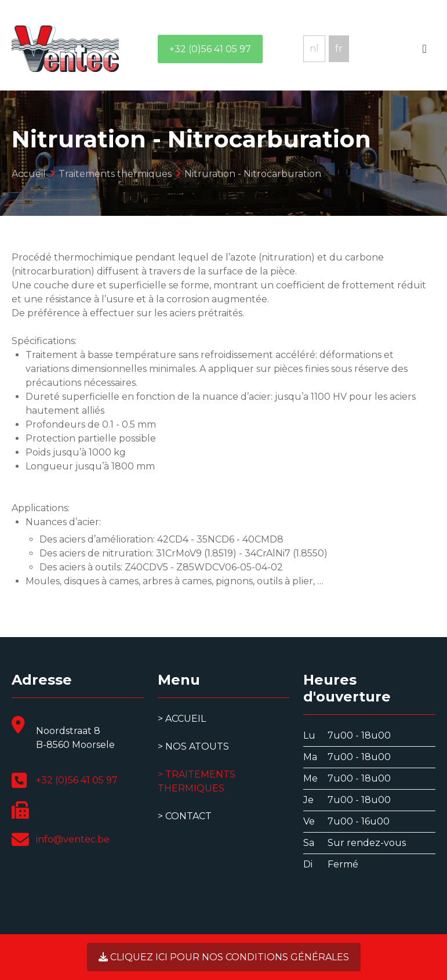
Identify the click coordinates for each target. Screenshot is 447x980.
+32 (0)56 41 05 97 (210, 49)
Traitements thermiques (197, 781)
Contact (188, 816)
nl (314, 48)
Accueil (186, 719)
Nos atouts (197, 746)
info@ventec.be (73, 839)
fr (339, 48)
